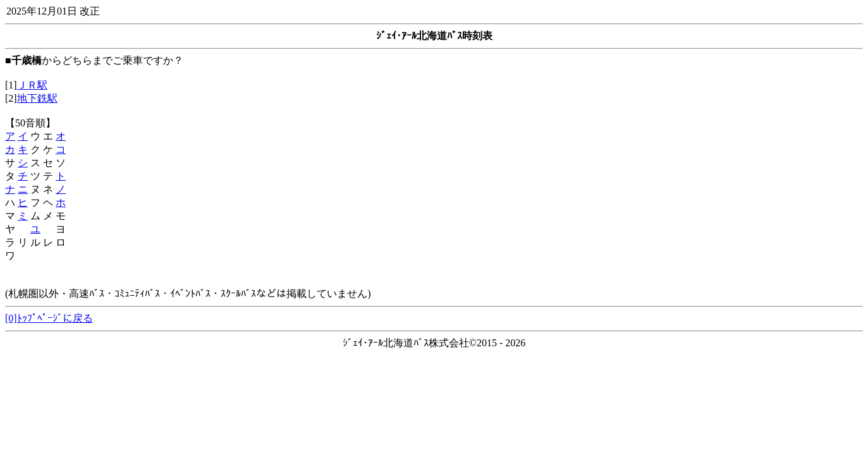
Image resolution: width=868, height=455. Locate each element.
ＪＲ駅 (32, 85)
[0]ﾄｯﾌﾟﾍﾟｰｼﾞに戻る (49, 318)
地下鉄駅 (37, 98)
